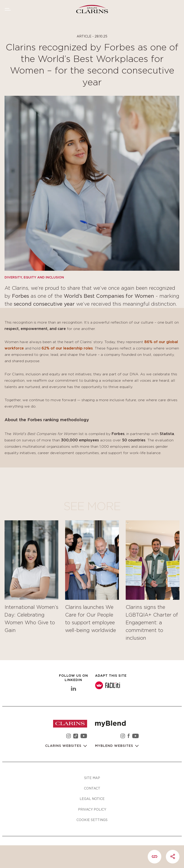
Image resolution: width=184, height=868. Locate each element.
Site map (92, 778)
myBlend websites (115, 746)
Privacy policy (92, 809)
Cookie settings (92, 820)
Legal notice (92, 799)
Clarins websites (64, 746)
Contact (92, 788)
